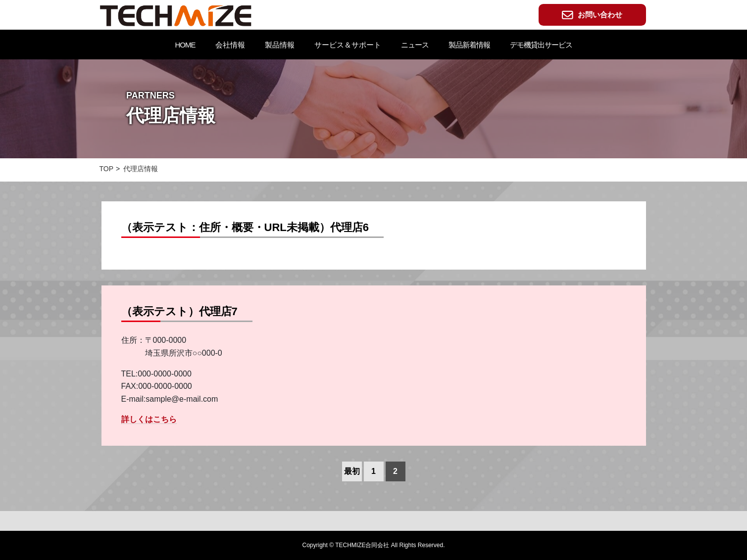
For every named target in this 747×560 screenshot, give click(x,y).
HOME (185, 45)
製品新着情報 (469, 45)
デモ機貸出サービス (541, 45)
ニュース (415, 45)
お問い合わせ (592, 15)
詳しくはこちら (149, 419)
